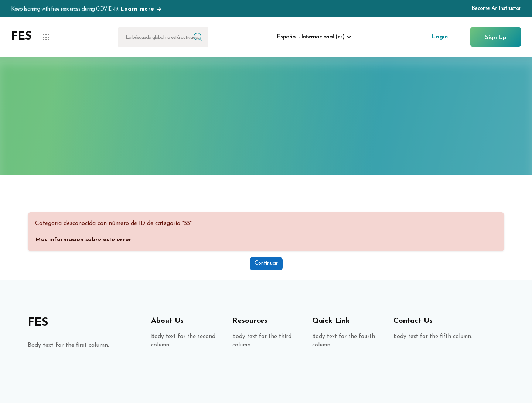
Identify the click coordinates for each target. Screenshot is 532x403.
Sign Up (496, 38)
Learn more (141, 9)
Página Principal (266, 132)
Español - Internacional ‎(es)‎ (311, 37)
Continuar (266, 264)
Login (440, 37)
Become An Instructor (496, 9)
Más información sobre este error (83, 240)
